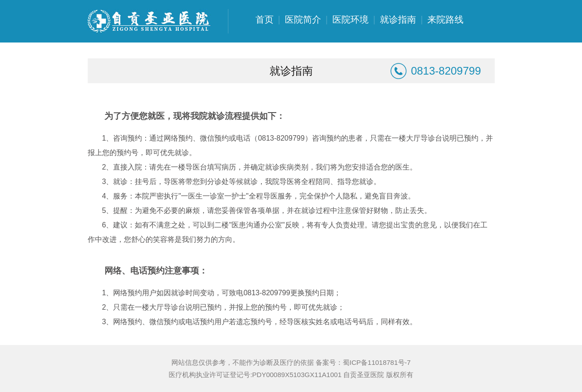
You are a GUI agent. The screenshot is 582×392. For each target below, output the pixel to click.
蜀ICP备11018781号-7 (377, 362)
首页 (265, 19)
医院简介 (303, 19)
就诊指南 (398, 19)
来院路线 (445, 19)
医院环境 (350, 19)
